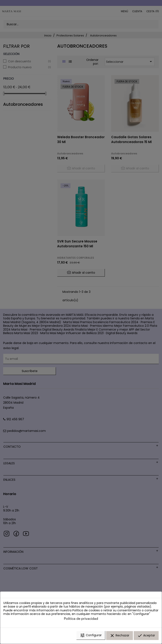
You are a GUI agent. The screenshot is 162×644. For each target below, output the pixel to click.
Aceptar (146, 636)
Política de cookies (86, 611)
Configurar (91, 636)
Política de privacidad (81, 619)
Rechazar (119, 636)
